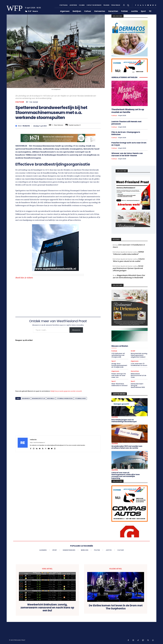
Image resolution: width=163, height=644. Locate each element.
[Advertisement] (58, 296)
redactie (26, 126)
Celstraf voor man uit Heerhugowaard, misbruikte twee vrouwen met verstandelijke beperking (126, 475)
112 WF (133, 351)
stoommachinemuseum (65, 398)
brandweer (26, 398)
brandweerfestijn (39, 398)
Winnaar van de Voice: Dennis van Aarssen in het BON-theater (127, 154)
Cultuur (20, 102)
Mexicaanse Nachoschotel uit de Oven (138, 375)
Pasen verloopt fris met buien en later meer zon (119, 375)
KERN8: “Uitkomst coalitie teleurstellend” (128, 253)
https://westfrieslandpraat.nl (37, 443)
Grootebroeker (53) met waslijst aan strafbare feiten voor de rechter (127, 447)
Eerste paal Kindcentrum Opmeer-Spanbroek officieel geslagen (128, 268)
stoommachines (80, 398)
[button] (128, 5)
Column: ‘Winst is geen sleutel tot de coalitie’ (129, 260)
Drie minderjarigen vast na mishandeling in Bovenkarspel (124, 421)
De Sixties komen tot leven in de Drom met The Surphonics (116, 607)
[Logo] (13, 8)
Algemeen (135, 361)
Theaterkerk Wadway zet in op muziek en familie (128, 111)
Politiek (114, 351)
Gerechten (135, 371)
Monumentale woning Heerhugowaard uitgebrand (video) (139, 355)
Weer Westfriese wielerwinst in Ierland (119, 385)
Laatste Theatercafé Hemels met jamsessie (126, 123)
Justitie (115, 417)
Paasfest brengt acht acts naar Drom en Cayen (129, 144)
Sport (114, 361)
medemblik (51, 398)
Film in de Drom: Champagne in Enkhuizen (126, 133)
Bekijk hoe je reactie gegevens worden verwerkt (66, 391)
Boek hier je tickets (24, 278)
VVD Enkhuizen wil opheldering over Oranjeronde (118, 355)
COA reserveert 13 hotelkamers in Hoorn (139, 365)
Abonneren (76, 330)
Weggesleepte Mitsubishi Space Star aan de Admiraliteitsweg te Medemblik (129, 276)
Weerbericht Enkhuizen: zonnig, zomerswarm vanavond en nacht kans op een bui (47, 608)
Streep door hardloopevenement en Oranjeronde (119, 365)
